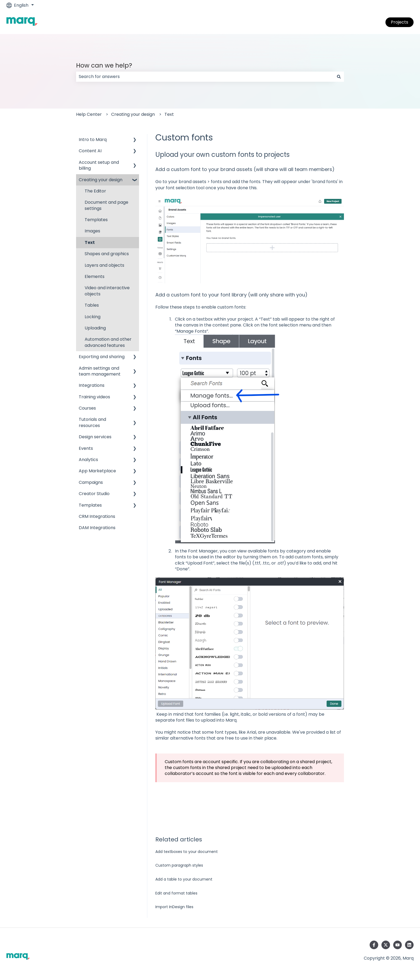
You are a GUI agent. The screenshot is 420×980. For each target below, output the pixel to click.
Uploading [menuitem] (95, 328)
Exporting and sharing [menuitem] (102, 357)
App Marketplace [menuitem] (97, 471)
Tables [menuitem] (92, 305)
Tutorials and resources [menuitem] (92, 422)
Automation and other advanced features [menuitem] (108, 342)
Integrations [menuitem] (92, 385)
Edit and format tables (176, 893)
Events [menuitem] (86, 448)
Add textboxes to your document (187, 852)
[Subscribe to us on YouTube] (397, 945)
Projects (400, 22)
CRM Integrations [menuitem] (97, 516)
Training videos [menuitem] (94, 397)
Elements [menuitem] (95, 276)
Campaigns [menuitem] (91, 482)
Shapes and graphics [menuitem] (107, 254)
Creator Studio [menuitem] (94, 494)
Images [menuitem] (92, 231)
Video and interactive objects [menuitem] (107, 291)
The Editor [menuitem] (95, 191)
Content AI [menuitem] (90, 151)
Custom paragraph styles (179, 865)
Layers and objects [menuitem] (104, 265)
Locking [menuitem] (93, 317)
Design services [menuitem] (95, 437)
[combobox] (205, 77)
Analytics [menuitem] (88, 460)
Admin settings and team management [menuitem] (100, 371)
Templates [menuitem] (96, 220)
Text (169, 114)
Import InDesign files (174, 907)
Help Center (89, 114)
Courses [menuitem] (87, 408)
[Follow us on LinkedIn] (409, 945)
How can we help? (104, 65)
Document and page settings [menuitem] (106, 205)
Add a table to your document (184, 879)
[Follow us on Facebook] (374, 945)
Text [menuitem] (90, 242)
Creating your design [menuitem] (101, 180)
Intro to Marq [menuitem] (93, 140)
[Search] (339, 77)
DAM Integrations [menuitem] (97, 528)
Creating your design (133, 114)
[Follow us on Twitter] (386, 945)
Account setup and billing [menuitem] (99, 165)
